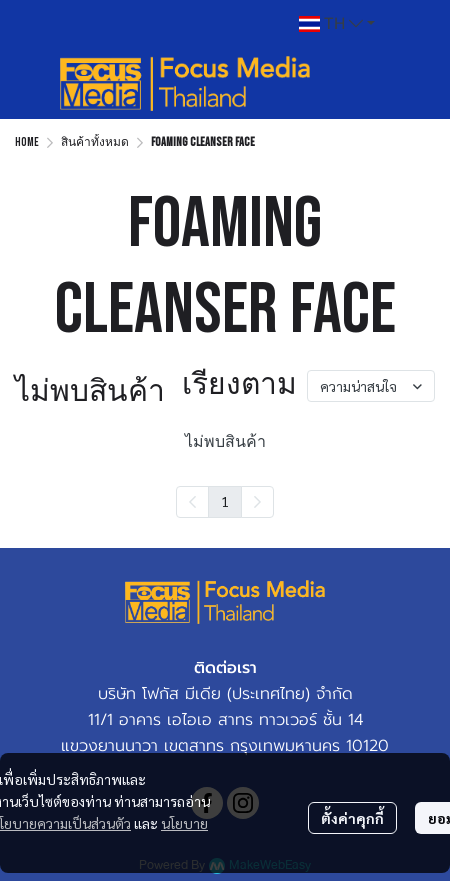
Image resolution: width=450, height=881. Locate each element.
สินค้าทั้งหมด (95, 142)
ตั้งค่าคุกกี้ (352, 818)
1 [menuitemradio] (225, 501)
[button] (337, 24)
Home (27, 142)
